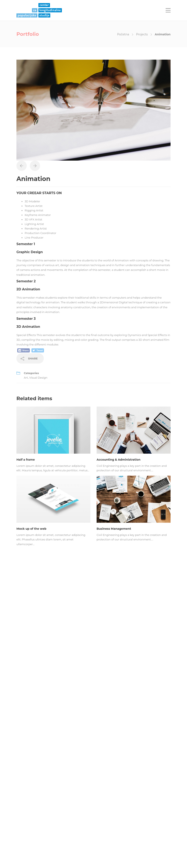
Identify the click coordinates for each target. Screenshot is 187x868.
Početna (123, 34)
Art (26, 378)
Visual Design (38, 378)
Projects (142, 34)
